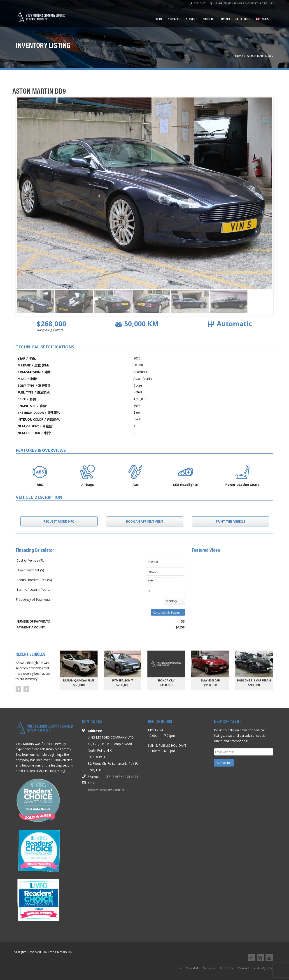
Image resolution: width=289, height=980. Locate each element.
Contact (225, 19)
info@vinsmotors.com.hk (106, 790)
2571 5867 (197, 3)
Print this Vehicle (231, 521)
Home (159, 19)
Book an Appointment (145, 521)
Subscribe (224, 763)
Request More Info (59, 521)
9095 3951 (131, 777)
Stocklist (174, 19)
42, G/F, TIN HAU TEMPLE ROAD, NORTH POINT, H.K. (242, 3)
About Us (209, 19)
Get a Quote (243, 19)
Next (26, 689)
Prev (18, 689)
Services (192, 19)
